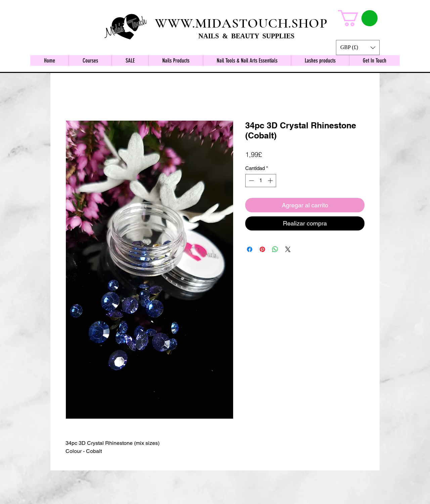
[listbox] (358, 48)
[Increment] (271, 181)
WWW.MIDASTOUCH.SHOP (241, 23)
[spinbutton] (261, 181)
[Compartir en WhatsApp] (275, 249)
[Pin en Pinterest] (262, 249)
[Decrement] (251, 181)
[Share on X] (288, 249)
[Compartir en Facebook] (250, 249)
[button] (358, 48)
